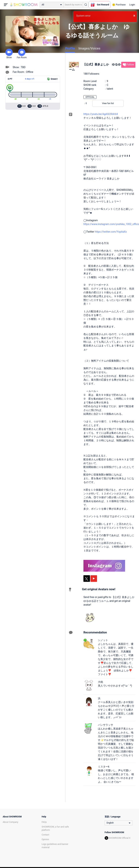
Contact (45, 835)
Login (132, 5)
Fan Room (22, 54)
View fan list (108, 103)
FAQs (44, 822)
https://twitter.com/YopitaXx (111, 232)
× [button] (134, 16)
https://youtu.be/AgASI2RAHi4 (101, 114)
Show (9, 54)
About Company (10, 822)
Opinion (45, 839)
